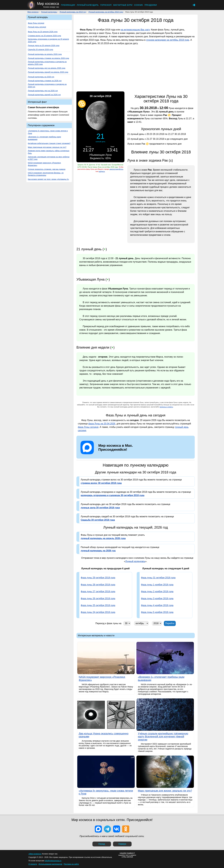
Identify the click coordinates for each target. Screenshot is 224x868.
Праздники (151, 5)
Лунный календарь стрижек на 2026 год (45, 81)
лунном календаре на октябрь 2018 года (168, 40)
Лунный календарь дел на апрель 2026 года (47, 68)
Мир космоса (33, 12)
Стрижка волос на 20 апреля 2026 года (44, 36)
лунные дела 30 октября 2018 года (100, 508)
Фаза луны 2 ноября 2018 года (157, 591)
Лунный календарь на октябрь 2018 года (106, 12)
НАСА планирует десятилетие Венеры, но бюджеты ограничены (46, 174)
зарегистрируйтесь (116, 169)
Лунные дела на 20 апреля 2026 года (44, 45)
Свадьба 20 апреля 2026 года (40, 49)
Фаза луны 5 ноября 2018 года (157, 612)
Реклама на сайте (71, 864)
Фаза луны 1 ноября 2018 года (157, 585)
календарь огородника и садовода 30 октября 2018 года (112, 495)
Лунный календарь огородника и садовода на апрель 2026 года (47, 63)
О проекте (33, 864)
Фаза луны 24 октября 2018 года (98, 612)
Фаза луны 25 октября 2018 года (98, 605)
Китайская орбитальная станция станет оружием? (49, 143)
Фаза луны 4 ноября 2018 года (157, 605)
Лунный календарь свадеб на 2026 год (44, 95)
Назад (102, 844)
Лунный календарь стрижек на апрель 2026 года (48, 58)
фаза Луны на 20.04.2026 (102, 424)
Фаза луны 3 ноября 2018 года (157, 598)
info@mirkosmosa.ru (53, 861)
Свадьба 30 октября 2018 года (98, 520)
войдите (102, 171)
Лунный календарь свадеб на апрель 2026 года (48, 72)
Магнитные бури (123, 5)
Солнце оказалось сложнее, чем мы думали (47, 169)
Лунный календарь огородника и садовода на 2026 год (47, 85)
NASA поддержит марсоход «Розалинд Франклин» (44, 164)
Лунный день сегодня (37, 27)
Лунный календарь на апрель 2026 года (45, 54)
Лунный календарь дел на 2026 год (43, 91)
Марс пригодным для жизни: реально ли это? (47, 147)
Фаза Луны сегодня (36, 23)
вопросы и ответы (166, 407)
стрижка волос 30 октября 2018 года (101, 483)
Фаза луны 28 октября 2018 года (98, 585)
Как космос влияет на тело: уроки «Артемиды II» (48, 179)
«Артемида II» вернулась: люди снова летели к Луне (48, 132)
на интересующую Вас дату (135, 30)
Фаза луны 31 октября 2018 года (158, 578)
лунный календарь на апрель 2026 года (103, 538)
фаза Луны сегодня (88, 427)
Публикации (68, 5)
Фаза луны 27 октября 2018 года (98, 591)
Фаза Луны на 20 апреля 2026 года (43, 32)
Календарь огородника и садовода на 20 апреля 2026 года (48, 40)
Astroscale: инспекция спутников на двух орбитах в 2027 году (49, 158)
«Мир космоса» (35, 854)
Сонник (138, 5)
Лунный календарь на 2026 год (41, 77)
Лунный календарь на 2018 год (73, 12)
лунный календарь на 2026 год (98, 551)
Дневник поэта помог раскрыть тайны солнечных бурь (49, 152)
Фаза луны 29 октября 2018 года (98, 578)
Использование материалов (50, 864)
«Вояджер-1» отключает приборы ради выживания (44, 138)
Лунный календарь (88, 5)
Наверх (122, 844)
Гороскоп (106, 5)
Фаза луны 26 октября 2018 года (98, 598)
